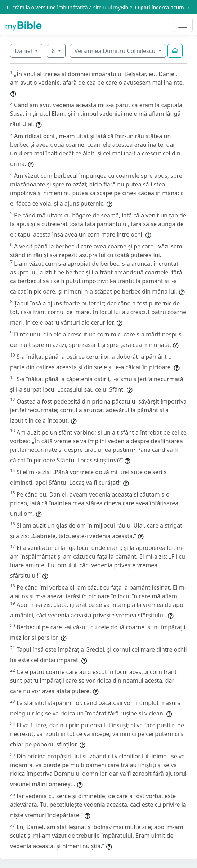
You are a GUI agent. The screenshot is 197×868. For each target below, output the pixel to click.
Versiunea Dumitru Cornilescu (116, 51)
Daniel (24, 51)
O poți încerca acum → (163, 7)
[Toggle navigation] (183, 25)
